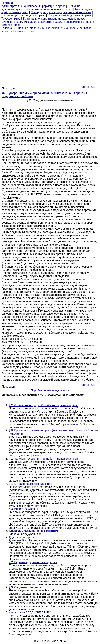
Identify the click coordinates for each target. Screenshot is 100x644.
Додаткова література (23, 537)
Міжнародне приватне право (42, 22)
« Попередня (9, 87)
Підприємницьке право (78, 22)
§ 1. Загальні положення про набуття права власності (43, 459)
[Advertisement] (50, 57)
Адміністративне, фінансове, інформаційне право (33, 6)
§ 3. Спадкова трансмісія (25, 587)
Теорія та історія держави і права (70, 15)
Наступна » (88, 87)
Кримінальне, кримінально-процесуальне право (54, 19)
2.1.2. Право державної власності (30, 484)
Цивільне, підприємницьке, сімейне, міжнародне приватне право (41, 8)
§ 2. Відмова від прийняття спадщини (33, 562)
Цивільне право (11, 22)
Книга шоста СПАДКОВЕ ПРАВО (30, 613)
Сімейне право (11, 25)
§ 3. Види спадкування (23, 509)
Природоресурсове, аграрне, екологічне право (61, 12)
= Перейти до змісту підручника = (50, 390)
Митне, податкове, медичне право (23, 15)
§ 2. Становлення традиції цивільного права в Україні (43, 405)
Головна (7, 28)
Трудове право (11, 19)
